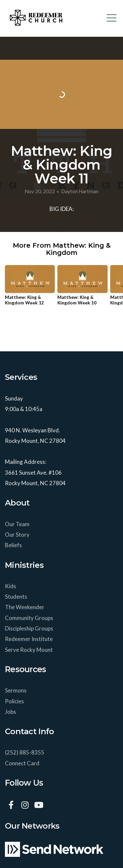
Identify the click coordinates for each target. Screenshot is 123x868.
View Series (61, 329)
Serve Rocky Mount (29, 650)
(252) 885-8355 (25, 752)
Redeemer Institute (29, 639)
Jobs (10, 712)
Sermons (16, 690)
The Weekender (25, 607)
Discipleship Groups (29, 628)
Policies (14, 701)
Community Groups (30, 618)
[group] (30, 288)
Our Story (17, 535)
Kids (11, 586)
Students (17, 597)
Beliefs (13, 545)
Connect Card (22, 763)
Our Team (18, 524)
